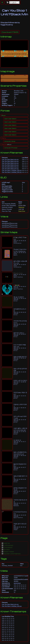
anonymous (17, 583)
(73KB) (10, 32)
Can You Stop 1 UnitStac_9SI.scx (12, 170)
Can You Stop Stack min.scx (10, 159)
